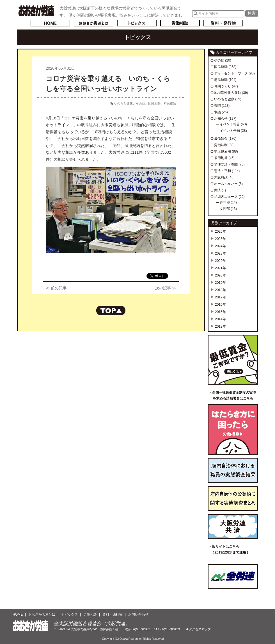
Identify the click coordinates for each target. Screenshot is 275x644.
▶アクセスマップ (198, 629)
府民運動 (170, 103)
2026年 (220, 232)
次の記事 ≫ (166, 288)
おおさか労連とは (94, 23)
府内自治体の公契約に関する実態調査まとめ (233, 498)
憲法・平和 (223, 171)
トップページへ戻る (50, 23)
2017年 (220, 297)
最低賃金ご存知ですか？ (233, 360)
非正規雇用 (223, 151)
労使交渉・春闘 (226, 164)
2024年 (220, 246)
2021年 (220, 268)
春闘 (217, 106)
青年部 (225, 202)
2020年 (220, 275)
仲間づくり (223, 86)
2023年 (220, 253)
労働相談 (180, 23)
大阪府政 (221, 177)
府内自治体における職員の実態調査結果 (233, 470)
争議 (217, 112)
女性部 (225, 209)
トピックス (137, 23)
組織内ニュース (226, 197)
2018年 (220, 290)
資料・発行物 (223, 23)
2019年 (220, 283)
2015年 (220, 312)
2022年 (220, 261)
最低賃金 (221, 139)
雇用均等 (221, 158)
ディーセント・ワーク (231, 73)
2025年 (220, 239)
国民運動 (154, 103)
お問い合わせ (138, 614)
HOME (18, 614)
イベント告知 (230, 131)
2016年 (220, 305)
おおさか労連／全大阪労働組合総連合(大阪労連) (36, 11)
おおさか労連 (30, 626)
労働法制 (221, 145)
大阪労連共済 (233, 527)
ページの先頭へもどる (111, 310)
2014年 (220, 319)
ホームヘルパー (226, 184)
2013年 (220, 326)
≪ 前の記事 (56, 288)
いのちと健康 (123, 103)
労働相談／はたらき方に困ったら (233, 430)
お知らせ (221, 119)
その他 (140, 103)
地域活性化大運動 (228, 93)
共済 (217, 190)
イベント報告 (230, 124)
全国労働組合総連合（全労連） (233, 577)
